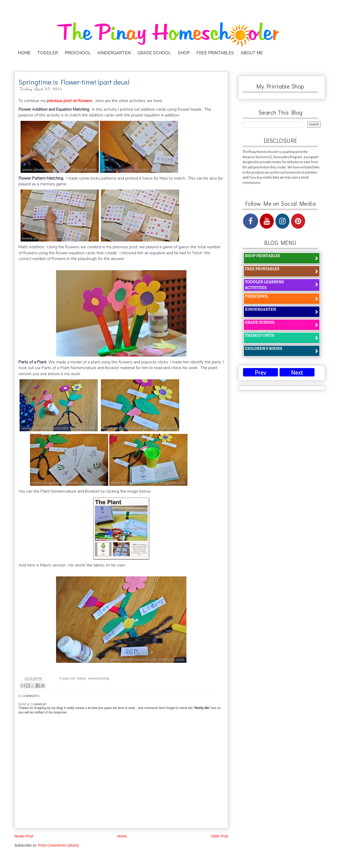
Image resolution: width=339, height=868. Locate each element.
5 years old (67, 678)
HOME (24, 53)
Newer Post (24, 836)
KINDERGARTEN (114, 53)
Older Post (220, 836)
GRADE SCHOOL (154, 53)
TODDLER (48, 53)
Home (122, 836)
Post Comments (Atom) (59, 845)
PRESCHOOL (78, 53)
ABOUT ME (252, 53)
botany (81, 678)
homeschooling (99, 678)
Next (297, 373)
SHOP (184, 53)
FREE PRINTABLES (215, 53)
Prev (261, 373)
